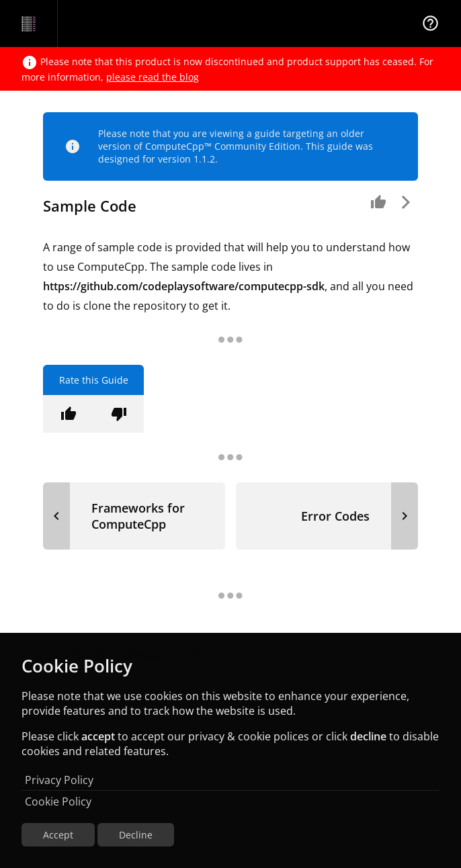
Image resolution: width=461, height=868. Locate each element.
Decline (136, 835)
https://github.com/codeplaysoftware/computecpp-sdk (184, 286)
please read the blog (153, 77)
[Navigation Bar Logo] (29, 24)
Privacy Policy (59, 780)
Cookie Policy (58, 801)
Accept (58, 835)
